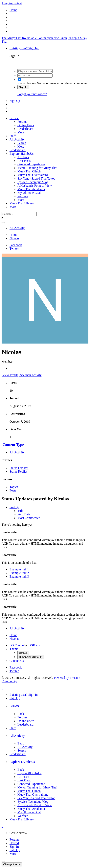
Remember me (27, 83)
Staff (13, 136)
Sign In (23, 87)
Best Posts (24, 161)
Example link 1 (19, 569)
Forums (22, 122)
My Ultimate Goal (29, 193)
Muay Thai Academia (31, 189)
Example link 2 (19, 573)
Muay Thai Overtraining (33, 175)
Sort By (14, 507)
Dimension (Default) (31, 657)
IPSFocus (34, 645)
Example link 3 (19, 576)
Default (23, 653)
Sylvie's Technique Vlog (33, 182)
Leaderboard (25, 129)
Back (21, 714)
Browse (14, 118)
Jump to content (12, 3)
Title (20, 511)
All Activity (17, 139)
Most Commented (29, 518)
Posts (13, 490)
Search (22, 143)
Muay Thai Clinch (29, 171)
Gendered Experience (31, 164)
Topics (14, 487)
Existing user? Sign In (24, 48)
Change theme (12, 864)
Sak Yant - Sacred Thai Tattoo (36, 178)
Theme (14, 649)
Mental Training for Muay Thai (37, 168)
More (21, 132)
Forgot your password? (32, 94)
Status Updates (19, 468)
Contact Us (17, 661)
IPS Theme (17, 645)
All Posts (23, 157)
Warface (23, 196)
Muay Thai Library (22, 203)
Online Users (26, 125)
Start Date (24, 514)
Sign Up (15, 101)
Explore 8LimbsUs (22, 154)
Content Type (13, 445)
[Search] (19, 214)
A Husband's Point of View (35, 186)
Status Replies (19, 471)
